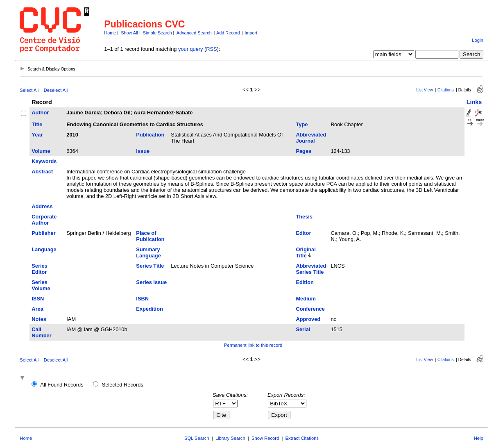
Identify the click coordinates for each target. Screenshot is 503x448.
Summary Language (148, 252)
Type (302, 124)
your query (190, 49)
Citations (446, 90)
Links (474, 102)
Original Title (306, 252)
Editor (303, 233)
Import (251, 33)
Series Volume (41, 285)
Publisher (43, 233)
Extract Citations (302, 438)
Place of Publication (150, 236)
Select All (29, 90)
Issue (143, 151)
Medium (306, 299)
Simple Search (157, 33)
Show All (129, 33)
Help (479, 438)
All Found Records (62, 385)
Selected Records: (123, 385)
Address (42, 206)
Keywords (44, 161)
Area (37, 309)
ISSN (38, 299)
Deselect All (56, 90)
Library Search (230, 438)
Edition (305, 282)
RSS (211, 49)
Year (37, 135)
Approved (308, 319)
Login (477, 40)
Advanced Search (194, 33)
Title (37, 124)
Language (44, 249)
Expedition (149, 309)
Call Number (41, 332)
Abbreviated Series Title (311, 269)
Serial (303, 329)
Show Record (265, 438)
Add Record (228, 33)
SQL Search (197, 438)
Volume (41, 151)
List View (425, 90)
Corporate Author (44, 220)
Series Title (150, 266)
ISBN (142, 299)
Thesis (304, 217)
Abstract (42, 172)
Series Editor (39, 269)
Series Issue (151, 282)
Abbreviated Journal (311, 138)
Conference (310, 309)
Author (40, 113)
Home (110, 33)
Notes (39, 319)
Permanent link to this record (253, 345)
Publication (150, 135)
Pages (304, 151)
